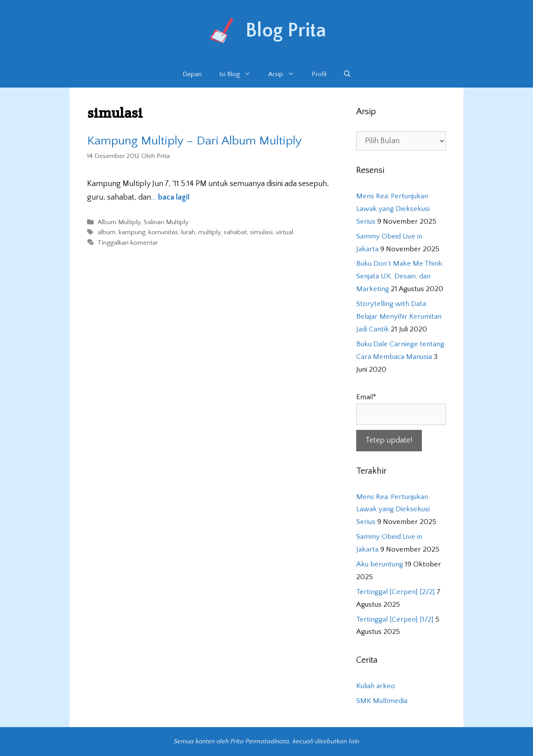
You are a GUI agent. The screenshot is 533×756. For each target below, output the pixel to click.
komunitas (163, 233)
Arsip (286, 74)
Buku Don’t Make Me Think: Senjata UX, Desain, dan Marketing (400, 276)
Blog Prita (286, 31)
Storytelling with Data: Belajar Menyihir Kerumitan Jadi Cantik (399, 316)
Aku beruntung (380, 564)
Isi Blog (239, 74)
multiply (209, 233)
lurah (188, 233)
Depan (192, 74)
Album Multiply (119, 222)
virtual (284, 233)
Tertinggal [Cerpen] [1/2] (395, 619)
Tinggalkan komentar (128, 243)
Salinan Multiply (166, 222)
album (107, 233)
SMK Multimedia (382, 701)
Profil (319, 74)
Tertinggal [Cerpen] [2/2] (396, 592)
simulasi (261, 233)
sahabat (235, 233)
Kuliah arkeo (376, 686)
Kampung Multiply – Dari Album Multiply (195, 141)
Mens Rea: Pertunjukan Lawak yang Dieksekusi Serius (393, 209)
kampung (132, 233)
